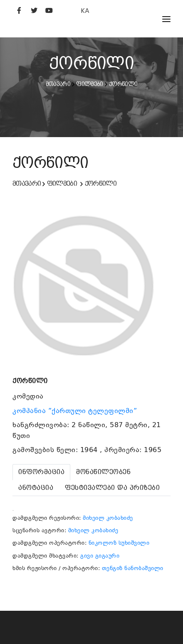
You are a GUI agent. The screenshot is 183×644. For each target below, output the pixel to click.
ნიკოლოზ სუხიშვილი (119, 543)
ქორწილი (123, 84)
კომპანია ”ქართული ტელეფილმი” (76, 411)
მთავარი (58, 84)
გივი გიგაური (100, 556)
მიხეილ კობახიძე (108, 518)
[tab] (41, 472)
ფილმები (89, 84)
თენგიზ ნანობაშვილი (133, 568)
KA (85, 11)
